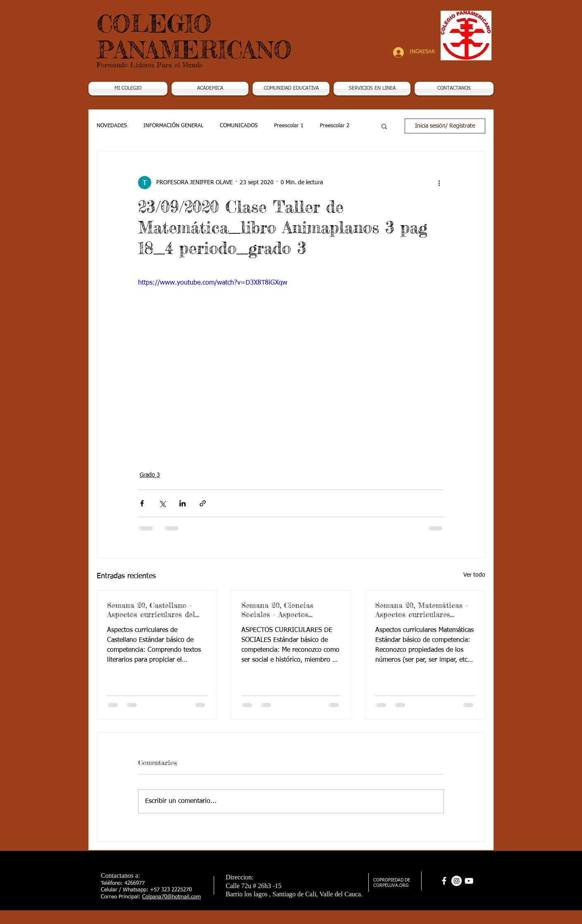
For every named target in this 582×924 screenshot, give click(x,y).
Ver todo (474, 575)
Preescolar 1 (289, 126)
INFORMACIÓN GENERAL (173, 126)
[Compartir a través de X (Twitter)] (162, 503)
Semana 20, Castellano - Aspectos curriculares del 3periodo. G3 (151, 610)
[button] (210, 89)
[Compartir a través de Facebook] (142, 503)
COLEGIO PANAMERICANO (194, 37)
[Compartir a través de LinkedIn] (182, 503)
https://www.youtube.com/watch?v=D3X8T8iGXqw (213, 283)
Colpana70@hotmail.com (172, 897)
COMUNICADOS (239, 126)
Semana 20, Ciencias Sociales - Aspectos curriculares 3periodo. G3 (286, 610)
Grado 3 (150, 475)
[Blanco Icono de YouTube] (469, 881)
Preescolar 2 (335, 126)
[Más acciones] (439, 183)
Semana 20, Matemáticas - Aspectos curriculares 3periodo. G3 (422, 610)
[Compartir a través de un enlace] (203, 503)
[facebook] (444, 881)
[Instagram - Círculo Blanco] (457, 881)
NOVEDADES (112, 126)
